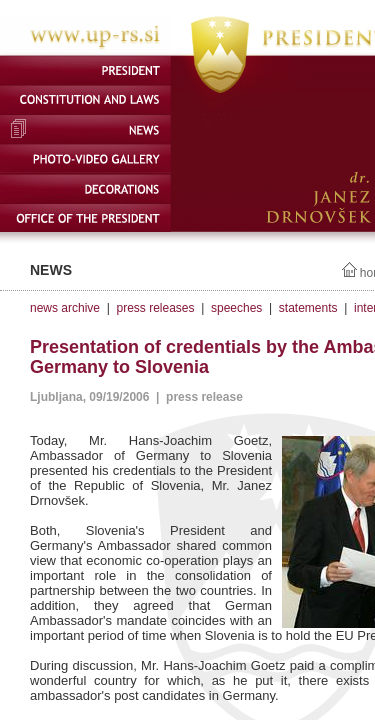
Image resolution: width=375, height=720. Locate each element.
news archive (65, 308)
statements (308, 308)
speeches (236, 308)
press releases (155, 308)
